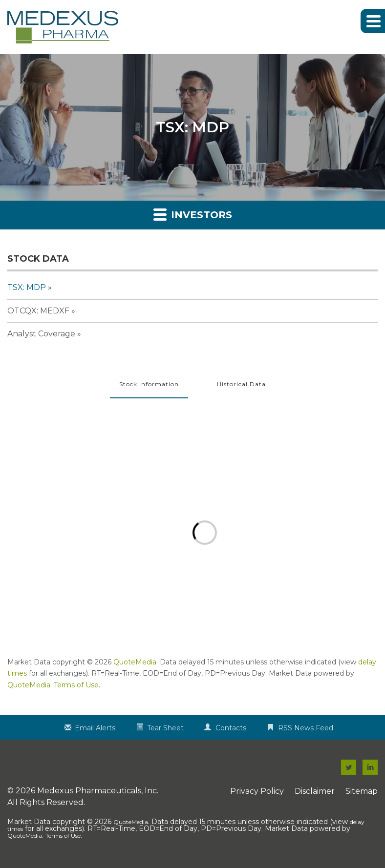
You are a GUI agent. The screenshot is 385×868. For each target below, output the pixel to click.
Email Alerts (95, 728)
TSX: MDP (27, 287)
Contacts (231, 728)
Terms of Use (76, 685)
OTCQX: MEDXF (38, 311)
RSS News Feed (306, 728)
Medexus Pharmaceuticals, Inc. (98, 791)
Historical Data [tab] (241, 384)
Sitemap (362, 791)
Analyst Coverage (41, 334)
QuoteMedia (135, 662)
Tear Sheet (165, 728)
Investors (193, 214)
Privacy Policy (257, 791)
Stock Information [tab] (149, 384)
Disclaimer (315, 791)
